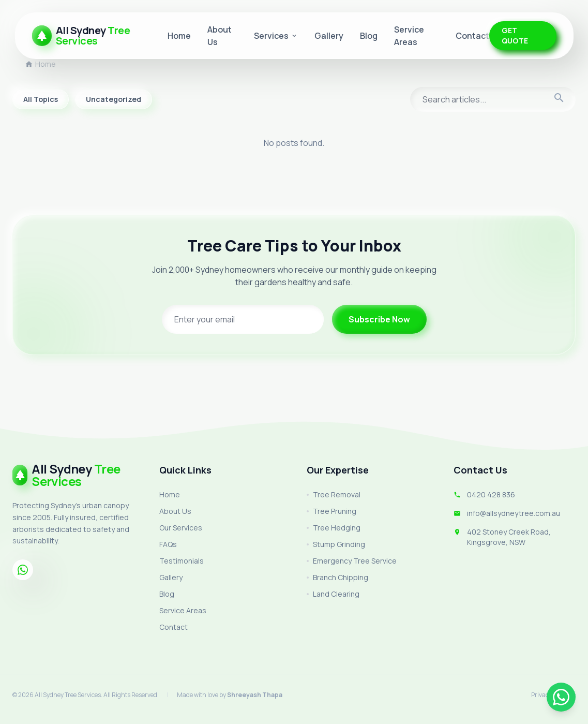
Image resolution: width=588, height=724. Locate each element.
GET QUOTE (515, 35)
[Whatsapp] (23, 570)
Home (179, 36)
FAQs (168, 544)
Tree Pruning (331, 511)
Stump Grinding (336, 544)
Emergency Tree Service (352, 561)
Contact (472, 36)
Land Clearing (333, 594)
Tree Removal (334, 494)
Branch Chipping (337, 577)
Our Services (181, 528)
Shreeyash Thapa (255, 695)
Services (276, 36)
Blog (369, 36)
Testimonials (182, 561)
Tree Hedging (334, 528)
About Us (175, 511)
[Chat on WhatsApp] (561, 697)
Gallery (329, 36)
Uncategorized (114, 99)
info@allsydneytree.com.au (514, 513)
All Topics (41, 99)
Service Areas (183, 610)
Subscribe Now (379, 319)
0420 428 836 (491, 494)
